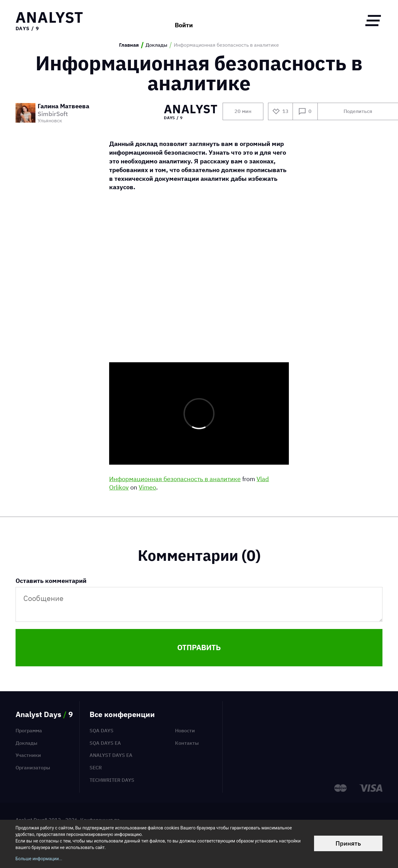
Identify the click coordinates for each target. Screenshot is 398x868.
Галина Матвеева (63, 106)
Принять (348, 843)
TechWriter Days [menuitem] (112, 780)
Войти (184, 20)
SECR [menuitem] (96, 767)
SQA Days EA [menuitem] (105, 743)
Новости (185, 730)
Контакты (187, 743)
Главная (129, 45)
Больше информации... (39, 859)
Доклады (156, 45)
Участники (28, 755)
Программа (29, 730)
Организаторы (33, 767)
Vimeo (147, 487)
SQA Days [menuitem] (102, 730)
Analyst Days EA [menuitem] (111, 755)
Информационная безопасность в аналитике (175, 479)
